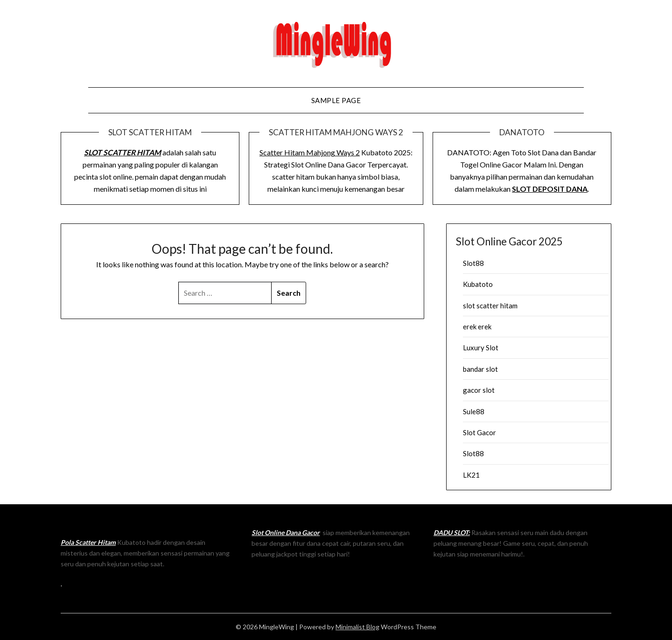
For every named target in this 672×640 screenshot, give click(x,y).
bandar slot (480, 369)
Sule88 (474, 411)
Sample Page (336, 100)
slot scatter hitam (490, 306)
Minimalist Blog (357, 627)
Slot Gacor (479, 432)
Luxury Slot (481, 348)
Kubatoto (478, 284)
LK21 (471, 475)
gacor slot (479, 390)
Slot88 (473, 263)
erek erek (477, 327)
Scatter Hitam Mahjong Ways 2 (310, 152)
